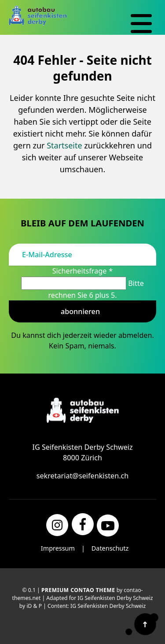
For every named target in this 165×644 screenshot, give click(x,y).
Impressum (58, 548)
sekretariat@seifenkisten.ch (83, 476)
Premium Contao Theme (78, 590)
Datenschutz (110, 548)
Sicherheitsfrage (83, 271)
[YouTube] (108, 526)
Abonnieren (80, 311)
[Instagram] (57, 525)
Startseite (64, 145)
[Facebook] (83, 524)
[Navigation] (141, 24)
